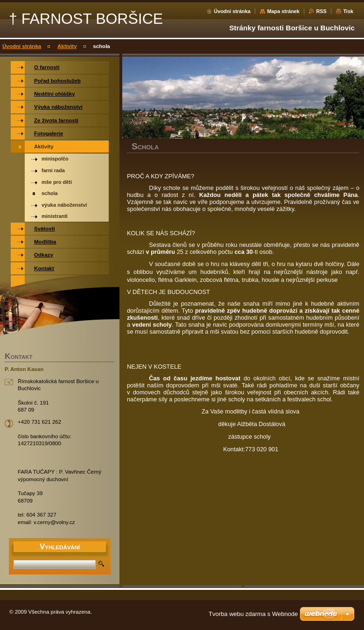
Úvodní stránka (232, 11)
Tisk (348, 11)
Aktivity (67, 46)
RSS (321, 11)
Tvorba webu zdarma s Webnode (253, 614)
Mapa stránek (283, 11)
